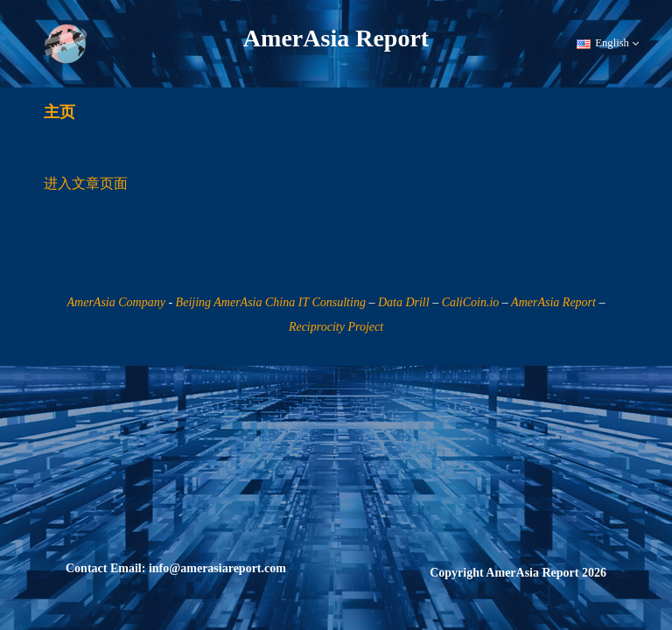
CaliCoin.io (471, 302)
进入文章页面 (86, 183)
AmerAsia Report (553, 302)
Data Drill (404, 302)
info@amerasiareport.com (217, 568)
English (608, 43)
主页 (59, 112)
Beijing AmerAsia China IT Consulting (271, 302)
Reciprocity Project (336, 327)
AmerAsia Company (116, 302)
